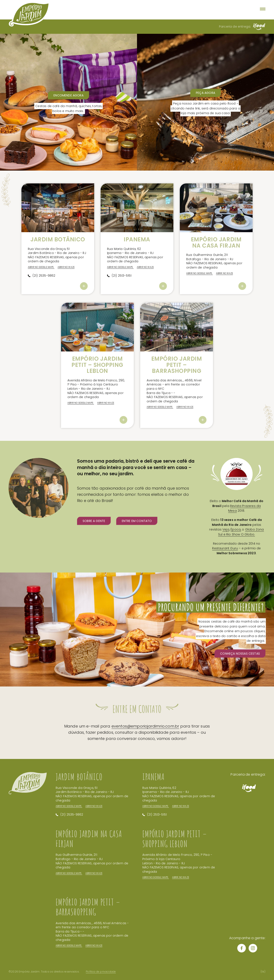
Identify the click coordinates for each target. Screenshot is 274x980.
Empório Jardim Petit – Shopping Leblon (97, 365)
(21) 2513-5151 (122, 290)
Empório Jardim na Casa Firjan (216, 243)
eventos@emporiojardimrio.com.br (145, 741)
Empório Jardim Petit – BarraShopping (177, 365)
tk (263, 972)
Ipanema (137, 239)
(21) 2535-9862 (44, 290)
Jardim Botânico (58, 239)
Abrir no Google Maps (69, 821)
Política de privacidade (101, 972)
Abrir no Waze (94, 821)
